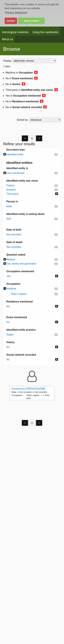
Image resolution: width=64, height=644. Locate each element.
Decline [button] (11, 21)
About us (7, 39)
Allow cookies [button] (32, 21)
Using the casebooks (45, 32)
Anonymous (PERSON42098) (28, 389)
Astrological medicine (15, 32)
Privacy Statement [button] (16, 13)
